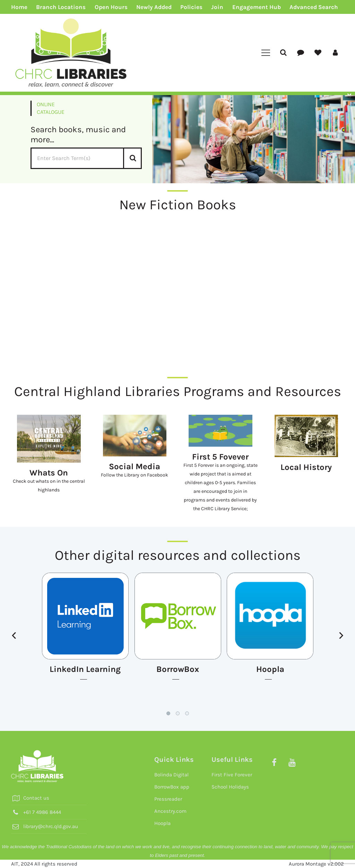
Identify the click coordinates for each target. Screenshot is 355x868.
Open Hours (111, 7)
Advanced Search (314, 7)
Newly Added (154, 7)
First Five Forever (232, 775)
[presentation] (14, 636)
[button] (168, 713)
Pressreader (168, 799)
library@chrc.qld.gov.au (51, 826)
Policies (191, 7)
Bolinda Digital (171, 775)
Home (19, 7)
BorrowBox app (172, 787)
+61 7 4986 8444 (42, 812)
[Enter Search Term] (86, 158)
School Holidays (230, 787)
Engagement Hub (257, 7)
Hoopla (162, 823)
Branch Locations (61, 7)
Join (217, 7)
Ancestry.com (170, 811)
